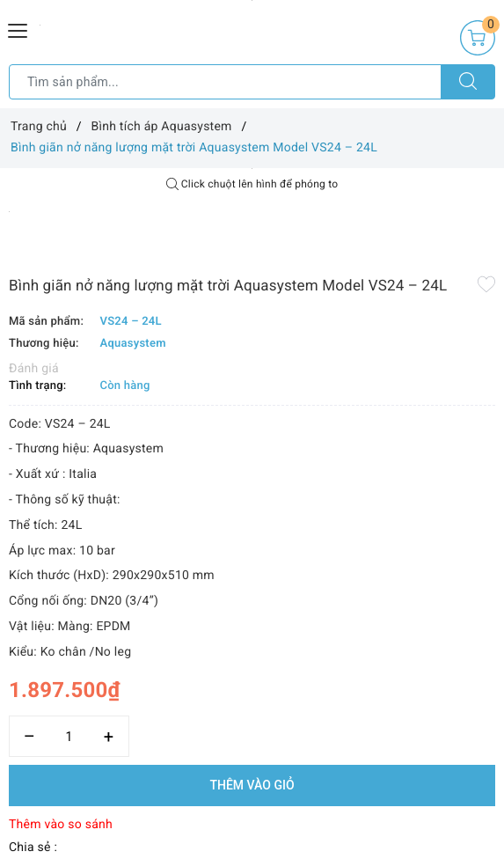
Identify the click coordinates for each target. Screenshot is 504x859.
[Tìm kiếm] (468, 82)
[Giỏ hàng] (478, 38)
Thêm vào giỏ (252, 785)
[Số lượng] (69, 736)
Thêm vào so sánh (61, 825)
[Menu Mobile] (18, 29)
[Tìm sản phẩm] (225, 82)
